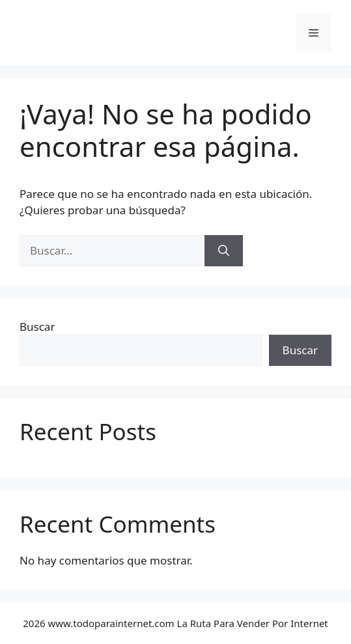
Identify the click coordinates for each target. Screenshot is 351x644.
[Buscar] (224, 251)
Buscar (37, 327)
